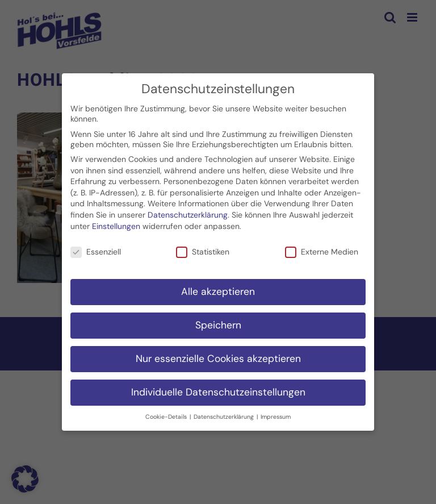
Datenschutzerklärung (188, 215)
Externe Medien (322, 252)
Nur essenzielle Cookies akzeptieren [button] (218, 359)
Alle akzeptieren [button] (218, 291)
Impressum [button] (276, 416)
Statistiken (203, 252)
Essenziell (96, 252)
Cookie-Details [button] (167, 416)
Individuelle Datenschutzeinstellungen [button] (218, 392)
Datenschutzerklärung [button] (225, 416)
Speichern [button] (218, 325)
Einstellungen (116, 226)
